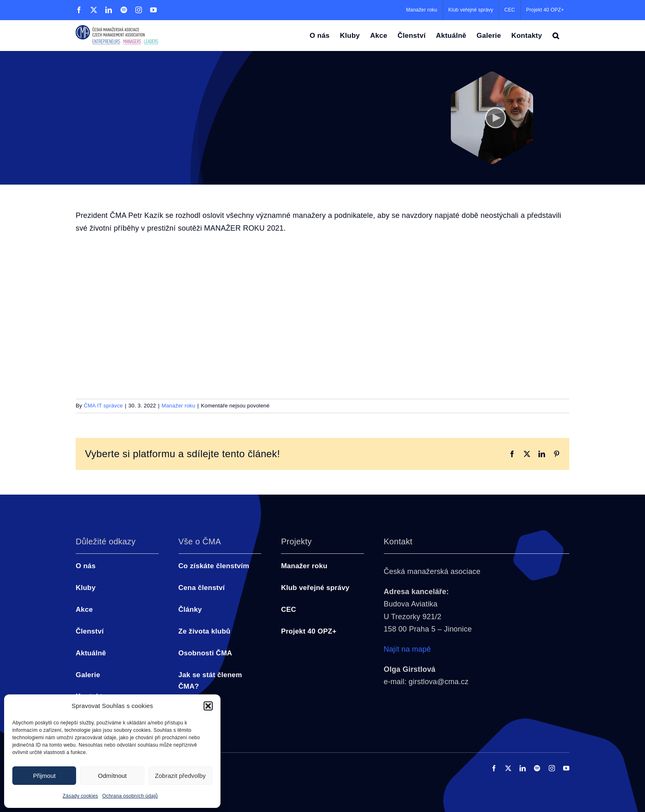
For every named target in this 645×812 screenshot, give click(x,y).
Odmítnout (112, 776)
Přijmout (44, 776)
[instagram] (552, 768)
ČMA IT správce (103, 406)
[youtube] (566, 768)
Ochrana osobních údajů (130, 796)
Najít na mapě (407, 649)
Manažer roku (179, 406)
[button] (208, 706)
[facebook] (494, 768)
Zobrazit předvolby (180, 776)
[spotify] (537, 768)
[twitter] (508, 768)
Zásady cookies (80, 796)
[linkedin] (523, 768)
